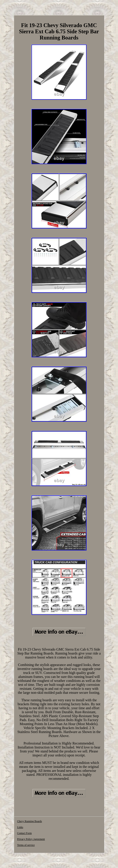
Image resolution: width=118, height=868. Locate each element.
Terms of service (26, 845)
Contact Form (24, 833)
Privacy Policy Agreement (31, 839)
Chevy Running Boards (30, 821)
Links (20, 827)
